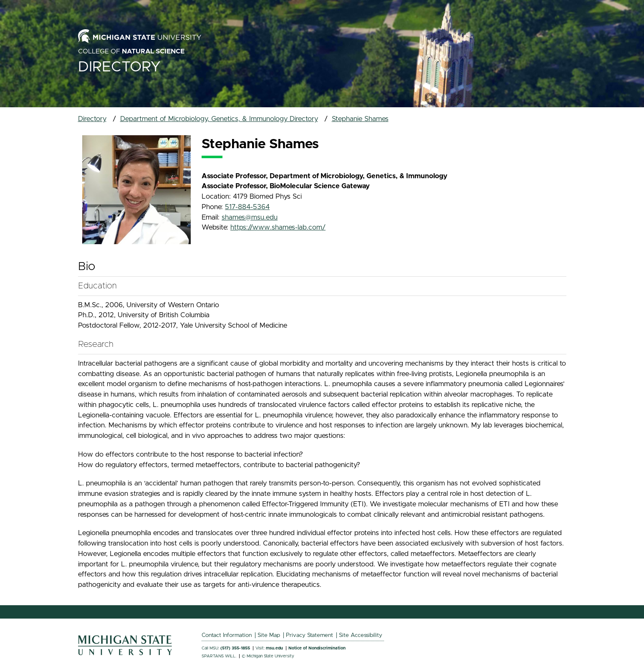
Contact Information (227, 635)
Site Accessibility (361, 635)
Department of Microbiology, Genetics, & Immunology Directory (219, 119)
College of (131, 51)
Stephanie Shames (360, 119)
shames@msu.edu (250, 217)
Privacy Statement (309, 635)
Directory (119, 67)
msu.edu (274, 648)
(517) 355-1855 (235, 648)
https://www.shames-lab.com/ (278, 227)
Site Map (269, 635)
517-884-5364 (247, 207)
